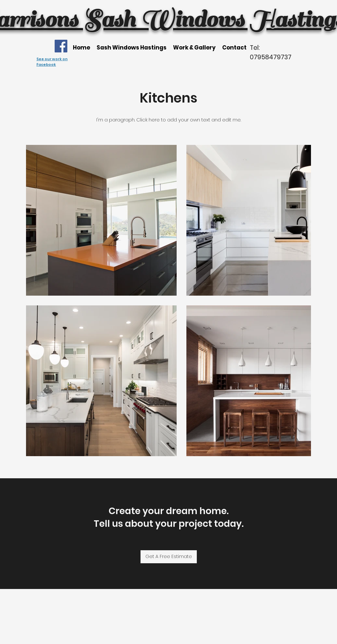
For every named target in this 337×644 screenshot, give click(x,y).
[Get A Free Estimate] (169, 557)
